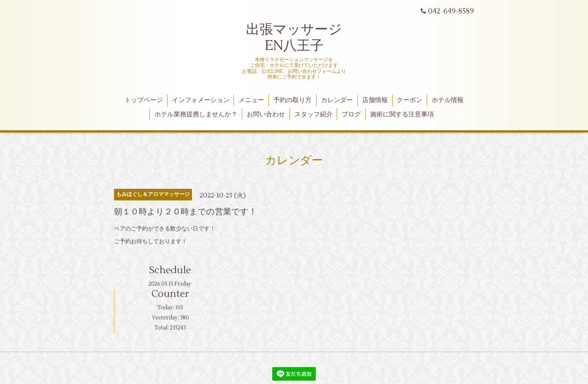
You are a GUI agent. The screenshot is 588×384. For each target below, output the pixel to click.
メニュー (251, 100)
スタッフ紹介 (313, 114)
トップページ (144, 100)
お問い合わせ (266, 114)
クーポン (409, 100)
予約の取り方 (292, 100)
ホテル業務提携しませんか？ (196, 114)
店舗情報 (375, 100)
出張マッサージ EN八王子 (294, 38)
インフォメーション (201, 100)
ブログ (351, 114)
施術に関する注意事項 (402, 114)
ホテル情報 (448, 100)
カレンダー (337, 100)
